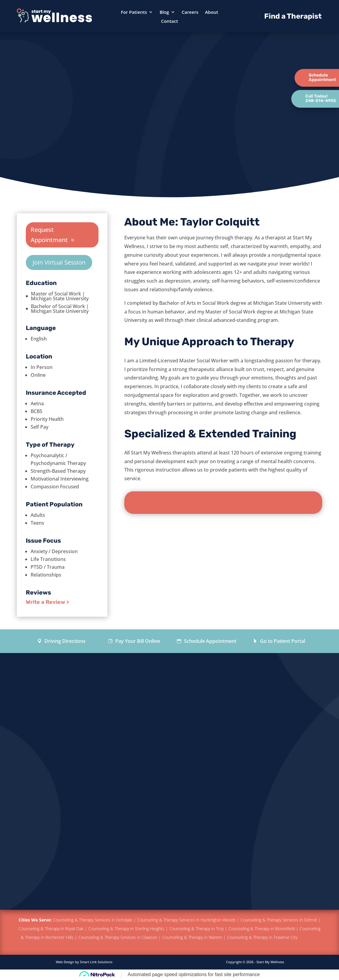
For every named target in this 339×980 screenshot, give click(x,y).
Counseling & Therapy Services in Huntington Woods (186, 920)
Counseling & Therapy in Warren (192, 937)
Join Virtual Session (59, 262)
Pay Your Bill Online (137, 641)
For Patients (134, 12)
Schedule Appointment (210, 641)
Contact (169, 21)
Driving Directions (64, 641)
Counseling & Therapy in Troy (197, 929)
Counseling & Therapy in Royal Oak (51, 929)
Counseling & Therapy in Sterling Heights (126, 929)
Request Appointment (49, 235)
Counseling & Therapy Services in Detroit (279, 920)
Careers (190, 12)
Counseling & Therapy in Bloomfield (262, 929)
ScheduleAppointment (322, 77)
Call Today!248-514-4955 (321, 98)
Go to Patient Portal (282, 641)
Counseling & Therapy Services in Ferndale (93, 920)
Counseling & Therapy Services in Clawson (118, 937)
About (212, 12)
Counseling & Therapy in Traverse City (263, 937)
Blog (164, 12)
